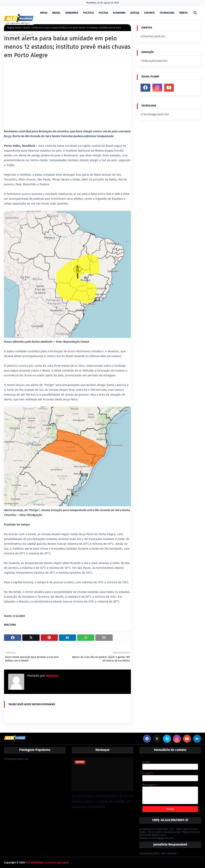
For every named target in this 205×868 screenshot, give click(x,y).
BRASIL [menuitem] (56, 13)
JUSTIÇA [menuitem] (135, 13)
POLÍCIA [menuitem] (103, 13)
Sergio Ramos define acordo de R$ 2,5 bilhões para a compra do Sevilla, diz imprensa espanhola (102, 801)
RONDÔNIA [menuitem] (72, 13)
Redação (52, 676)
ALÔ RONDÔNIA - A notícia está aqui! (47, 862)
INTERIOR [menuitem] (64, 27)
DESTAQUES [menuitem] (47, 27)
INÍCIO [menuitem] (44, 13)
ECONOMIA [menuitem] (119, 13)
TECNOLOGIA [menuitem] (167, 13)
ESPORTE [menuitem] (149, 13)
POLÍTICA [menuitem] (88, 13)
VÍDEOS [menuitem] (183, 13)
